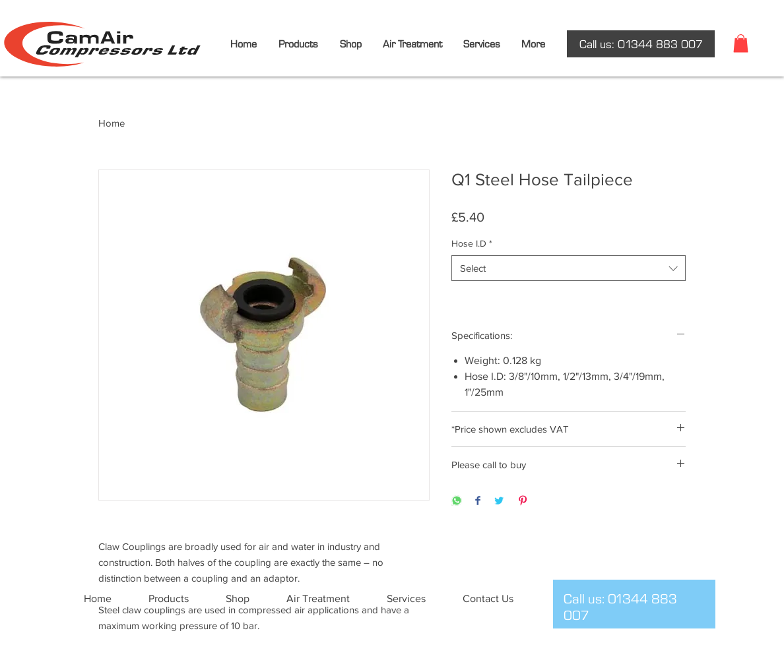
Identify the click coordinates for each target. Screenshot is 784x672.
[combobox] (569, 268)
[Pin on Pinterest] (523, 502)
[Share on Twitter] (499, 502)
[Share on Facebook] (478, 502)
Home (112, 123)
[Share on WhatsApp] (457, 502)
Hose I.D (472, 243)
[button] (741, 43)
